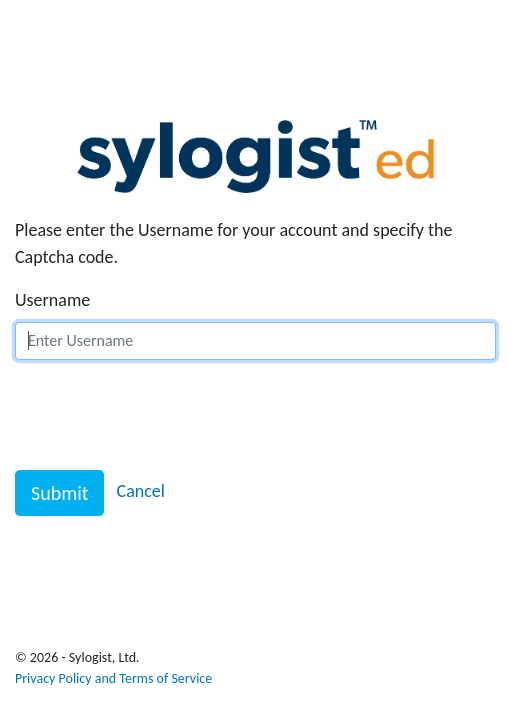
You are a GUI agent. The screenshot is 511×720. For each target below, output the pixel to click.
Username (52, 300)
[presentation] (167, 415)
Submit (59, 493)
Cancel (141, 491)
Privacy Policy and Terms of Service (113, 678)
